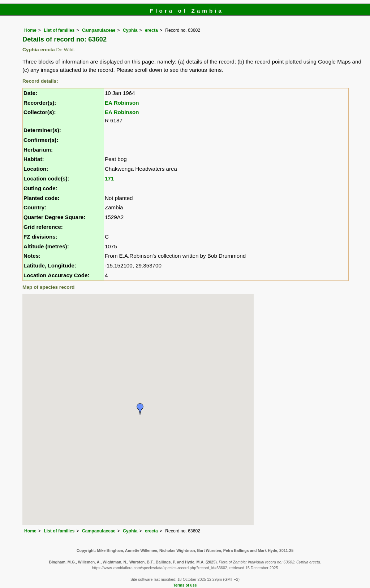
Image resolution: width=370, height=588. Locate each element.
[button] (140, 409)
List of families (59, 30)
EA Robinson (122, 103)
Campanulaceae (99, 30)
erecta (151, 30)
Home (30, 30)
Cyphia (130, 30)
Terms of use (185, 585)
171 (109, 178)
